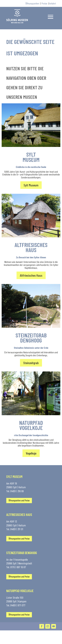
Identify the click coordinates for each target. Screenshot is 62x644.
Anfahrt (52, 3)
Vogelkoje (31, 453)
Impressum (21, 642)
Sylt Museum (31, 185)
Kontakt (10, 642)
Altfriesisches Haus (31, 275)
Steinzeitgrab (31, 363)
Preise (44, 3)
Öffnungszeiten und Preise (19, 500)
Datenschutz (34, 642)
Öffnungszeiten (32, 3)
